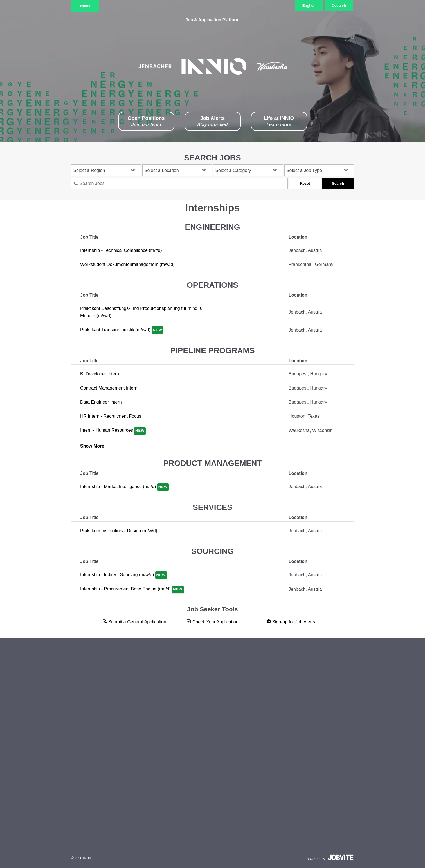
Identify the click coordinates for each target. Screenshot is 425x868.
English (309, 5)
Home (85, 6)
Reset (305, 183)
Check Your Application (212, 622)
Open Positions (146, 121)
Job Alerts (213, 121)
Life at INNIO (279, 121)
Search (338, 183)
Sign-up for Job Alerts (291, 622)
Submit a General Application (134, 622)
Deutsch (339, 5)
